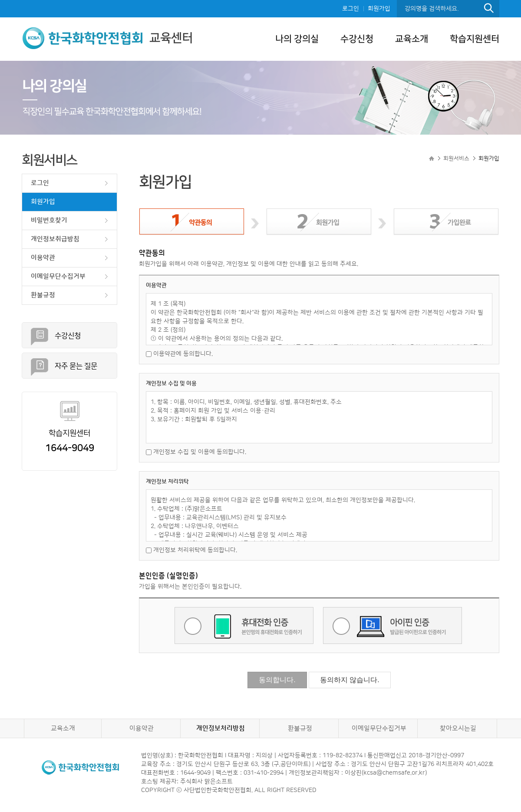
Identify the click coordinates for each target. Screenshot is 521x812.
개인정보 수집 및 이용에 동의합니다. (196, 452)
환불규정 (43, 295)
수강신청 (357, 39)
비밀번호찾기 (49, 220)
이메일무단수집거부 (58, 276)
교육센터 (107, 38)
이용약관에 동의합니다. (179, 354)
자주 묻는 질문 (76, 366)
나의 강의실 (297, 39)
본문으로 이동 (0, 0)
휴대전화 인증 (244, 626)
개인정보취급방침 (55, 239)
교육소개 (412, 39)
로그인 (351, 9)
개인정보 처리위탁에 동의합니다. (191, 550)
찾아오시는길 (458, 728)
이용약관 (43, 258)
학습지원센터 (475, 39)
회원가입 (379, 9)
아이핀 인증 (392, 626)
